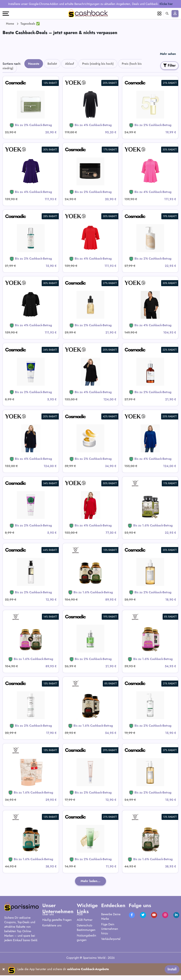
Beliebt (52, 64)
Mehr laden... (91, 881)
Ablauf (69, 64)
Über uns (48, 914)
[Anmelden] (175, 14)
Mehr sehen (168, 54)
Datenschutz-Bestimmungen (86, 928)
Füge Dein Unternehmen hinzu (110, 929)
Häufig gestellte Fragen (57, 920)
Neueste (34, 64)
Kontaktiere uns (52, 926)
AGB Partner (85, 920)
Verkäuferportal (111, 939)
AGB (80, 914)
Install (172, 969)
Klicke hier (166, 4)
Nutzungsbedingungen (87, 938)
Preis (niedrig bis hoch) (98, 64)
